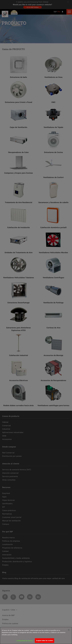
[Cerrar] (69, 630)
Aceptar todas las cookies (45, 640)
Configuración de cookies (25, 640)
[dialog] (36, 636)
